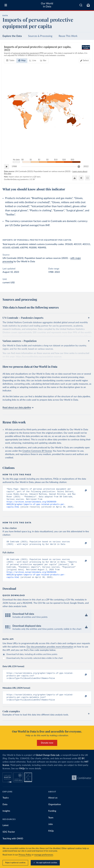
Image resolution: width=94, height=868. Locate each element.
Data (5, 812)
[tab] (10, 61)
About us (53, 805)
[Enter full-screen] (87, 178)
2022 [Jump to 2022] (86, 166)
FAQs (22, 776)
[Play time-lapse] (7, 167)
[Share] (81, 178)
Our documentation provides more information (50, 653)
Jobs (51, 832)
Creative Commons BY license (37, 451)
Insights (6, 819)
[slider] (79, 167)
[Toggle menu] (6, 5)
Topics (6, 805)
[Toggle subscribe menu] (88, 5)
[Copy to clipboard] (82, 491)
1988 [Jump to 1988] (14, 166)
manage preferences (44, 855)
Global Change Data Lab (48, 763)
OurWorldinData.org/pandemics (16, 179)
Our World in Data (47, 5)
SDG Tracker (9, 840)
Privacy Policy (25, 855)
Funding (52, 819)
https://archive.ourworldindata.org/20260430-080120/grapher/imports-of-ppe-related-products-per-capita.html (36, 507)
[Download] (75, 178)
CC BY (33, 179)
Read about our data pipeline (18, 408)
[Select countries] (84, 61)
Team (51, 825)
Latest (6, 833)
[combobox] (81, 5)
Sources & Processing (40, 36)
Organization (55, 812)
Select (86, 61)
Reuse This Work (68, 36)
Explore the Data (12, 36)
